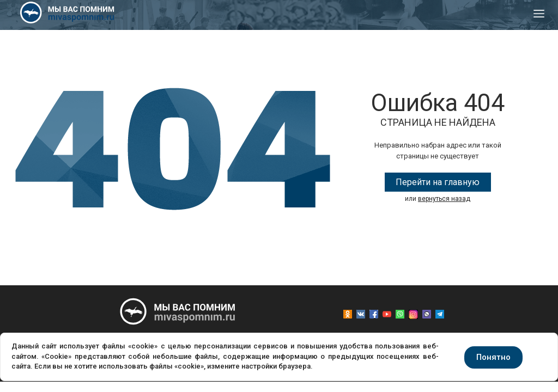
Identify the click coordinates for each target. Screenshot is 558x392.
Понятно (493, 357)
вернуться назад (444, 199)
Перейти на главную (438, 182)
